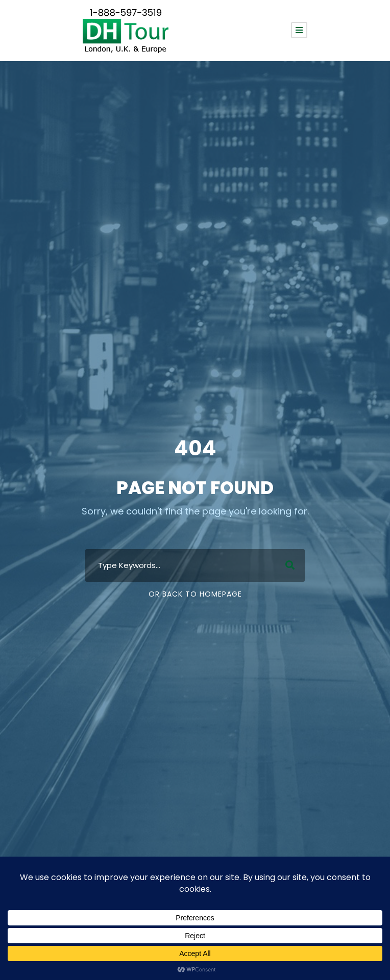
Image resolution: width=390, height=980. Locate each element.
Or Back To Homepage (195, 594)
